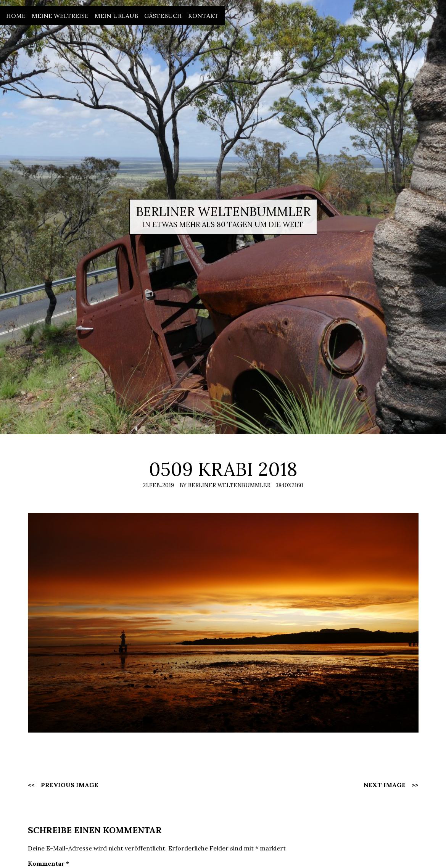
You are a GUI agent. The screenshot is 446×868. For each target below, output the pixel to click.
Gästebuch (163, 16)
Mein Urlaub (116, 16)
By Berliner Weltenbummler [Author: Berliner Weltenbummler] (225, 485)
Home (16, 16)
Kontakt (203, 16)
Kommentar (48, 863)
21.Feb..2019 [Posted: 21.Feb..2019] (158, 485)
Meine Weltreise (60, 16)
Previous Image (69, 785)
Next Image (385, 785)
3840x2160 (290, 485)
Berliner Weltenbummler (223, 212)
